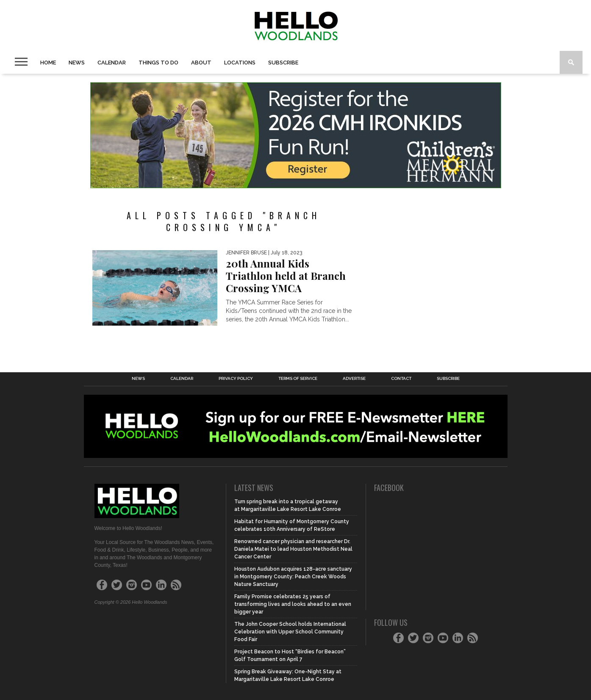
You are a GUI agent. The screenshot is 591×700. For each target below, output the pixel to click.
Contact (401, 379)
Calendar (112, 63)
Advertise (354, 379)
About (201, 63)
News (77, 63)
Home (48, 63)
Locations (240, 63)
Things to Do (158, 63)
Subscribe (283, 63)
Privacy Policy (236, 379)
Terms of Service (298, 379)
